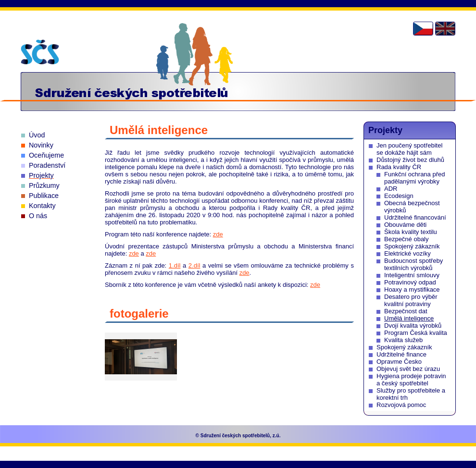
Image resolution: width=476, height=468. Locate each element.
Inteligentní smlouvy (412, 275)
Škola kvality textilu (411, 232)
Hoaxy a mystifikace (412, 289)
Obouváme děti (405, 225)
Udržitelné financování (415, 217)
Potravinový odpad (410, 282)
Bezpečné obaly (407, 239)
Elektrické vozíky (407, 253)
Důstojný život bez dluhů (410, 160)
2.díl (194, 265)
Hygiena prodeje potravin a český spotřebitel (411, 380)
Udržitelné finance (401, 354)
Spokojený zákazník (412, 246)
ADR (391, 189)
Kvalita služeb (403, 340)
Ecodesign (399, 196)
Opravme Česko (399, 362)
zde (218, 234)
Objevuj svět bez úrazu (408, 369)
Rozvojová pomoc (401, 405)
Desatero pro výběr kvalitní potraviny (411, 300)
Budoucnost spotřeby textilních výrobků (413, 264)
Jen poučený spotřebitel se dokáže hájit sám (409, 149)
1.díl (175, 265)
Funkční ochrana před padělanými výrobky (414, 178)
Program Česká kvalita (416, 333)
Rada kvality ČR (399, 167)
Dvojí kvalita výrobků (413, 326)
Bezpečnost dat (406, 311)
